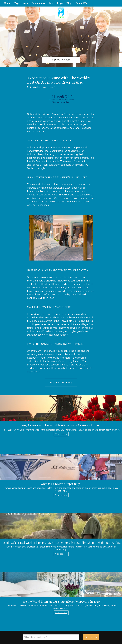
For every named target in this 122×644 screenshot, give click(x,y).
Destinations (38, 3)
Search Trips (56, 3)
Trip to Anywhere (61, 60)
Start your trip (91, 637)
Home (7, 3)
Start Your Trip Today (61, 383)
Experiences (21, 3)
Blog (69, 3)
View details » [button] (61, 434)
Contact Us (81, 3)
